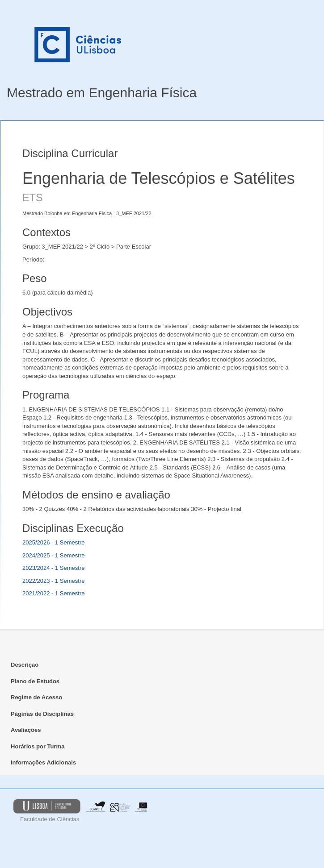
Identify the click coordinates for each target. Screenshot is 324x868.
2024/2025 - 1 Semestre (53, 555)
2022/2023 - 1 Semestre (53, 581)
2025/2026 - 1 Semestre (53, 542)
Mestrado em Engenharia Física (102, 93)
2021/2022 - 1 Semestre (53, 593)
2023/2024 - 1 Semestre (53, 568)
